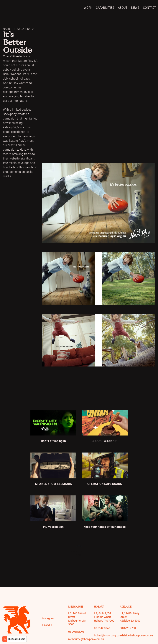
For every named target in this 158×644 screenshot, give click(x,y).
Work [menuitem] (88, 8)
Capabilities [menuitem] (105, 8)
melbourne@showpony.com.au (86, 639)
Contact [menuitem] (150, 8)
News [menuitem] (135, 8)
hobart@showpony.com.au (110, 635)
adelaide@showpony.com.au (136, 635)
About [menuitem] (123, 8)
